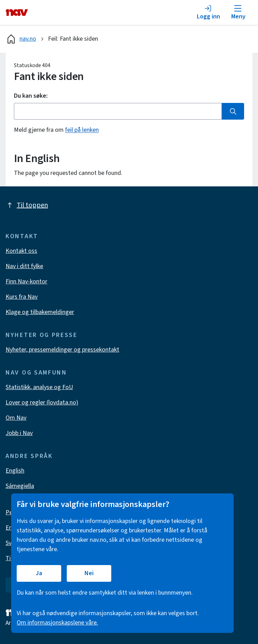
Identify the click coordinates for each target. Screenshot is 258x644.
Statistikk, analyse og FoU (39, 387)
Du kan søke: (31, 96)
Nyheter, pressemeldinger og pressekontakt (62, 350)
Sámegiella (20, 486)
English (15, 471)
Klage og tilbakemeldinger (40, 312)
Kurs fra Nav (22, 297)
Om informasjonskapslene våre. (57, 623)
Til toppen (27, 205)
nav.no (21, 39)
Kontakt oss (21, 251)
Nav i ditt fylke (24, 266)
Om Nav (16, 418)
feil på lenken (82, 130)
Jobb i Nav (19, 433)
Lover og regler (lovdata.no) (42, 402)
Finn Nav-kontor (26, 281)
